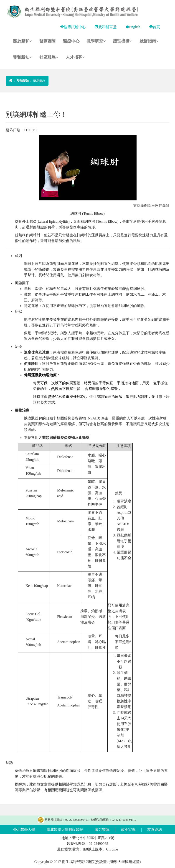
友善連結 (155, 829)
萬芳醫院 (102, 829)
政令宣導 (128, 829)
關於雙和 (23, 41)
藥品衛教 (39, 81)
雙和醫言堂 (106, 27)
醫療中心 (71, 41)
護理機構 (123, 41)
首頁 (155, 27)
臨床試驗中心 (73, 27)
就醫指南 (149, 41)
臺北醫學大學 (24, 829)
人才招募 (75, 57)
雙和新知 (23, 57)
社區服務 (49, 57)
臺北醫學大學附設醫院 (65, 829)
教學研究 (96, 41)
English (133, 27)
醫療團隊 (48, 41)
